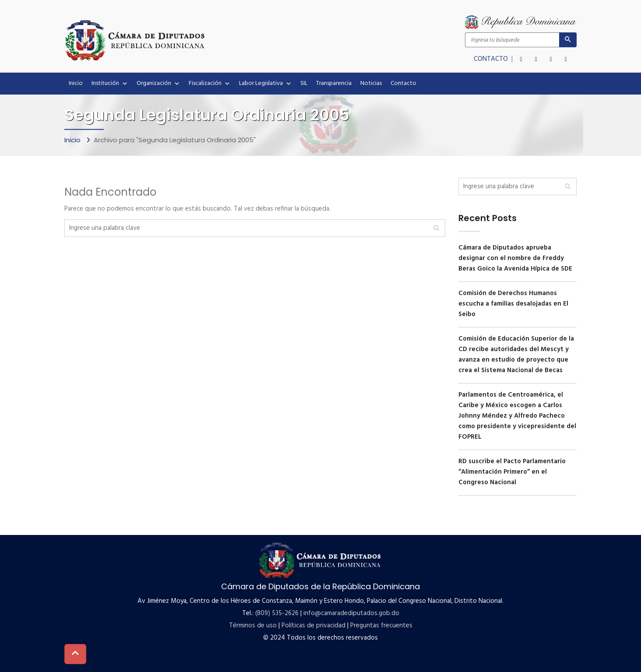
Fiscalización (210, 84)
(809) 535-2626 (277, 613)
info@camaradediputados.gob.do (351, 613)
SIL (304, 83)
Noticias (371, 83)
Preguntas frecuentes (381, 626)
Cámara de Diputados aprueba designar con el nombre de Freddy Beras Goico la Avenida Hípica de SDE (515, 258)
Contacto (403, 83)
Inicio (76, 83)
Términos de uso (253, 626)
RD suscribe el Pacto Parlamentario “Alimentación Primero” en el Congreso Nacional (512, 472)
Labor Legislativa (265, 84)
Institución (110, 84)
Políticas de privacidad (313, 626)
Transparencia (334, 83)
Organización (158, 84)
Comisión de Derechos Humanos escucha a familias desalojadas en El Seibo (513, 304)
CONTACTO (492, 59)
